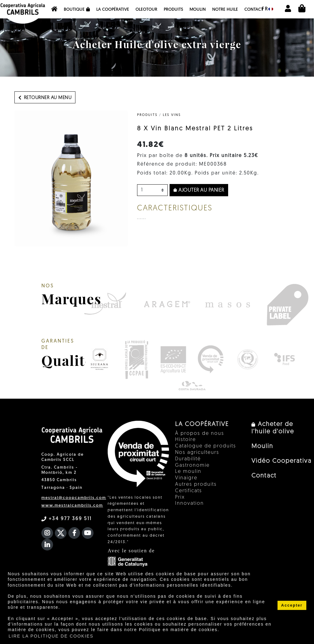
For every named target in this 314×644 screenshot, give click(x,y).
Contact (254, 10)
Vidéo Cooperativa (281, 461)
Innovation (190, 504)
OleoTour (146, 10)
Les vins (172, 115)
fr (268, 9)
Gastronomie (192, 466)
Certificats (189, 491)
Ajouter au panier (199, 190)
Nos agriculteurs (197, 453)
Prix (180, 497)
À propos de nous (200, 434)
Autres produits (196, 485)
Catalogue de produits (206, 446)
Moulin (198, 10)
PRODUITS (173, 10)
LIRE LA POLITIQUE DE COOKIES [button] (51, 636)
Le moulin (188, 472)
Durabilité (188, 459)
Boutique (77, 10)
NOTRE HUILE (225, 10)
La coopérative (113, 10)
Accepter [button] (292, 605)
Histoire (186, 440)
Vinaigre (186, 478)
